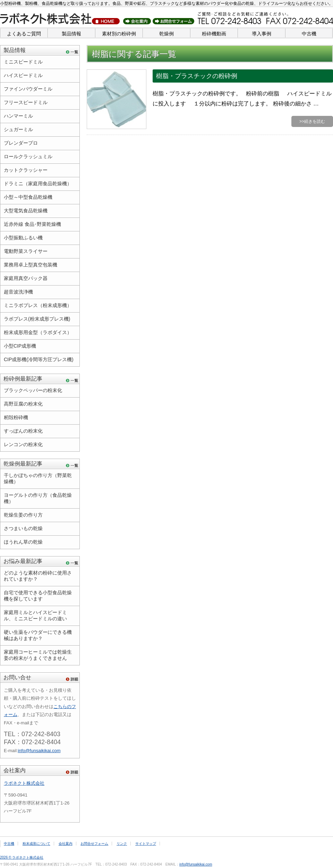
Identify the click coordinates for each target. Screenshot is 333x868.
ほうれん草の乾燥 (23, 542)
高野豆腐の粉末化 (23, 404)
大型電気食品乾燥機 (26, 211)
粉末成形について (36, 844)
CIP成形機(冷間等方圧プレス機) (39, 359)
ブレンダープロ (21, 143)
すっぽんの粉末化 (23, 431)
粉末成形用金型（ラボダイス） (38, 332)
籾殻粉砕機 (16, 417)
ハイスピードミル (23, 75)
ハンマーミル (18, 116)
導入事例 (262, 34)
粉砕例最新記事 (23, 379)
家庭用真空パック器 (26, 278)
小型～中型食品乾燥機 (28, 197)
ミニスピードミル (23, 62)
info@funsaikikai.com (39, 751)
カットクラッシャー (26, 170)
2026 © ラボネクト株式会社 (22, 857)
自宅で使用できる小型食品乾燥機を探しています (38, 596)
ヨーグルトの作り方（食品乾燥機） (38, 498)
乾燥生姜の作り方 (23, 515)
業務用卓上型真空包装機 (31, 265)
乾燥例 (166, 34)
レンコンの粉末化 (23, 444)
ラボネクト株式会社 (24, 783)
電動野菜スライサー (26, 251)
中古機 (309, 34)
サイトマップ (146, 844)
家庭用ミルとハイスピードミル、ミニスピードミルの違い (35, 615)
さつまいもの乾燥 (23, 528)
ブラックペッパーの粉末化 (33, 390)
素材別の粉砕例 (119, 34)
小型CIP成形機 (20, 346)
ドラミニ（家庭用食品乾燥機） (38, 184)
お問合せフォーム (94, 844)
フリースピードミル (26, 102)
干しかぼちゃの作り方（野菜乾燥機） (38, 478)
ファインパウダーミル (28, 89)
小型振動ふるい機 (23, 238)
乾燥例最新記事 (23, 464)
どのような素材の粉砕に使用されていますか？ (38, 576)
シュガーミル (18, 129)
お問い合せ (17, 677)
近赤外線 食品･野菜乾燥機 (32, 224)
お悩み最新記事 (23, 561)
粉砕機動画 (214, 34)
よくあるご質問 (24, 34)
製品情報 (71, 34)
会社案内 (15, 770)
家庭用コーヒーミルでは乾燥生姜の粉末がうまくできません (38, 655)
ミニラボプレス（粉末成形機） (38, 305)
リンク (122, 844)
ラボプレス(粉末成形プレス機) (37, 319)
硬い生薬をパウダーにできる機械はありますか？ (38, 635)
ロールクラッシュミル (28, 156)
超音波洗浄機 (18, 292)
